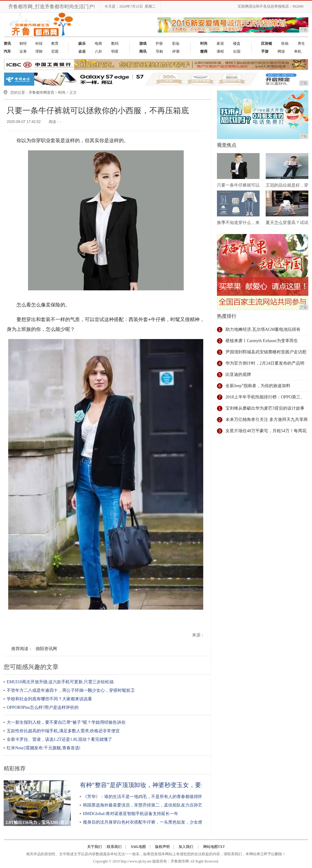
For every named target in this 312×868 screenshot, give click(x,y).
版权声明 (162, 847)
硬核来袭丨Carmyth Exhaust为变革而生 (262, 341)
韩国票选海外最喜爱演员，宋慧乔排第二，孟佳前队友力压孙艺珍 (145, 805)
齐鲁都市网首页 (41, 93)
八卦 (98, 51)
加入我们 (186, 847)
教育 (55, 44)
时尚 (62, 93)
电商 (98, 44)
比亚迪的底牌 (238, 374)
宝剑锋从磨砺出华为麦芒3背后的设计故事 (265, 408)
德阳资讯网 (46, 649)
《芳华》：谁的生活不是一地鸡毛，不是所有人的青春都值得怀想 (145, 797)
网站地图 (211, 847)
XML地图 (138, 847)
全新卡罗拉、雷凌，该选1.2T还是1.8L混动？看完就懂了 (59, 739)
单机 (298, 51)
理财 (39, 51)
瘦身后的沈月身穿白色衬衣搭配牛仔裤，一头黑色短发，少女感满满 (147, 822)
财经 (23, 44)
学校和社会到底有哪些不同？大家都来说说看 (49, 699)
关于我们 (94, 847)
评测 (176, 51)
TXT (221, 847)
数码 (115, 44)
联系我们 (114, 847)
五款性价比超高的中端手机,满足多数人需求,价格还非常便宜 (63, 731)
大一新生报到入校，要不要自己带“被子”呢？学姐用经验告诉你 (66, 722)
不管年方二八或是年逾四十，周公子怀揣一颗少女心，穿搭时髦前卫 (71, 690)
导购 (159, 51)
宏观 (55, 51)
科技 (39, 44)
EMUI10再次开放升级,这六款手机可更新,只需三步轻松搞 (60, 682)
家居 (220, 44)
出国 (237, 51)
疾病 (285, 44)
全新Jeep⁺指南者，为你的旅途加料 (258, 386)
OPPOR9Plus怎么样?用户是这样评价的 (43, 707)
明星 (115, 51)
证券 (23, 51)
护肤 (159, 44)
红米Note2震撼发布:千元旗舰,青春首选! (44, 748)
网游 (281, 51)
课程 (220, 51)
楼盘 (237, 44)
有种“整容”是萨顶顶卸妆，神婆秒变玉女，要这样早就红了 (159, 785)
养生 (301, 44)
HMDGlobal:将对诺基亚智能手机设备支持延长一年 (131, 814)
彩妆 (176, 44)
